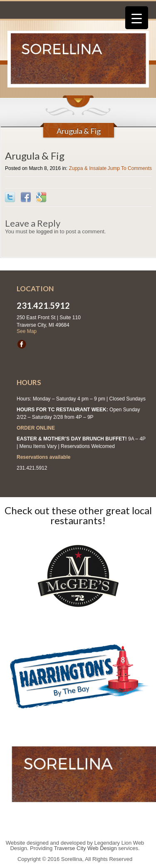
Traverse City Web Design (85, 848)
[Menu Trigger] (137, 18)
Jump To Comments (130, 168)
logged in (47, 231)
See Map (27, 331)
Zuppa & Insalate (88, 168)
